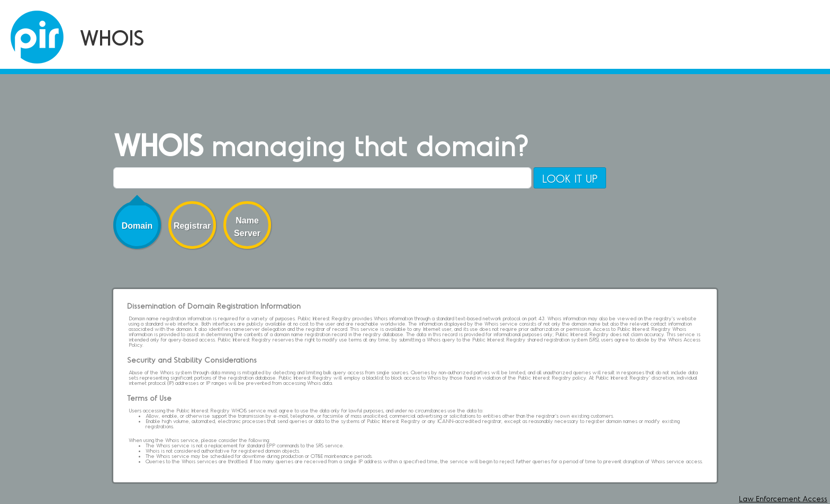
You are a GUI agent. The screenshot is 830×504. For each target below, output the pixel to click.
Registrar (192, 226)
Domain (137, 226)
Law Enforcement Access (783, 498)
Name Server (247, 227)
